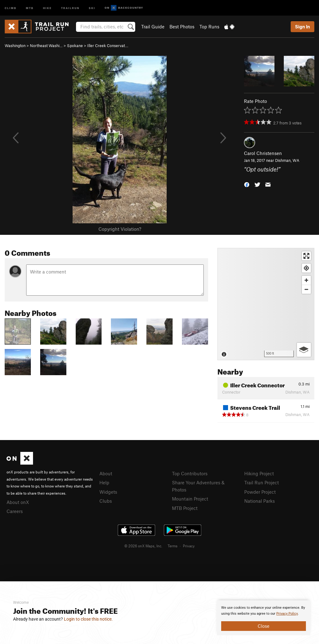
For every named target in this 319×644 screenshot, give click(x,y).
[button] (247, 184)
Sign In (302, 27)
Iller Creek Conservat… (108, 46)
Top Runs (209, 27)
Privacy (189, 546)
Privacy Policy (287, 614)
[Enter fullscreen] (306, 256)
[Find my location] (306, 268)
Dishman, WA (287, 160)
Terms (173, 546)
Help (104, 482)
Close (264, 626)
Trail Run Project (262, 482)
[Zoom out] (306, 289)
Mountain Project (190, 499)
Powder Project (260, 492)
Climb (11, 8)
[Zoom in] (306, 280)
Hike (47, 8)
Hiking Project (259, 473)
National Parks (259, 501)
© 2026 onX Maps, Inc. (143, 546)
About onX (18, 502)
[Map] (266, 304)
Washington (15, 46)
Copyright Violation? (120, 229)
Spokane (75, 46)
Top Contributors (190, 473)
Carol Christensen (263, 153)
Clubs (106, 501)
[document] (264, 618)
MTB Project (185, 508)
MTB (30, 8)
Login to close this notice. (88, 619)
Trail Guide (153, 27)
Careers (15, 511)
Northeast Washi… (46, 46)
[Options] (304, 350)
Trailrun (70, 8)
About (106, 473)
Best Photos (182, 27)
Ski (92, 8)
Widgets (108, 492)
